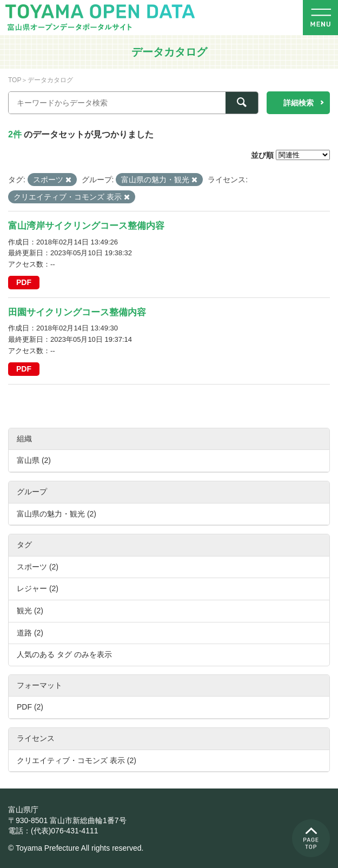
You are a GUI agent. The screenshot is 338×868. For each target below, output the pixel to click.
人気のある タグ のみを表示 (64, 654)
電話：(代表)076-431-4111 (53, 831)
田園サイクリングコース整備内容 (77, 312)
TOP (15, 80)
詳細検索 (299, 103)
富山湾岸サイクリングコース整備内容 (86, 226)
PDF (24, 282)
